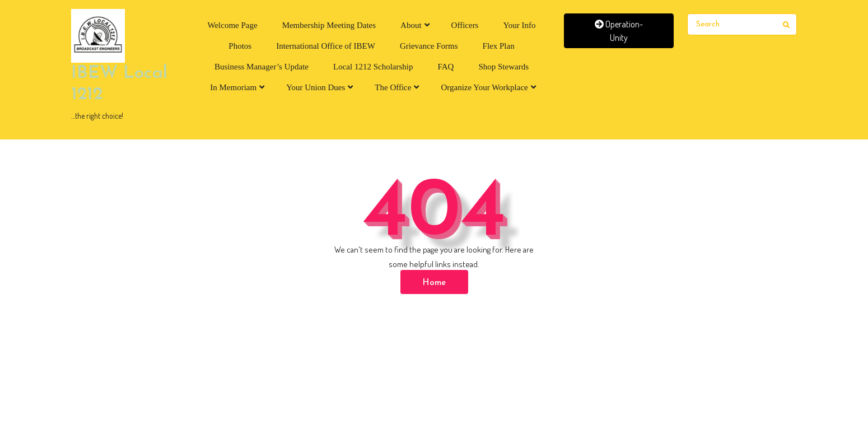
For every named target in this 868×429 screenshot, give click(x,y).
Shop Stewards (503, 67)
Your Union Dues (316, 87)
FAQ (446, 67)
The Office (393, 87)
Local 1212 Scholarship (373, 67)
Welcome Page (232, 25)
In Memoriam (233, 87)
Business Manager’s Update (262, 67)
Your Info (519, 25)
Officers (465, 25)
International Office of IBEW (326, 46)
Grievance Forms (429, 46)
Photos (240, 46)
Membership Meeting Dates (329, 25)
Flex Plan (499, 46)
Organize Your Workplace (484, 87)
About (411, 25)
